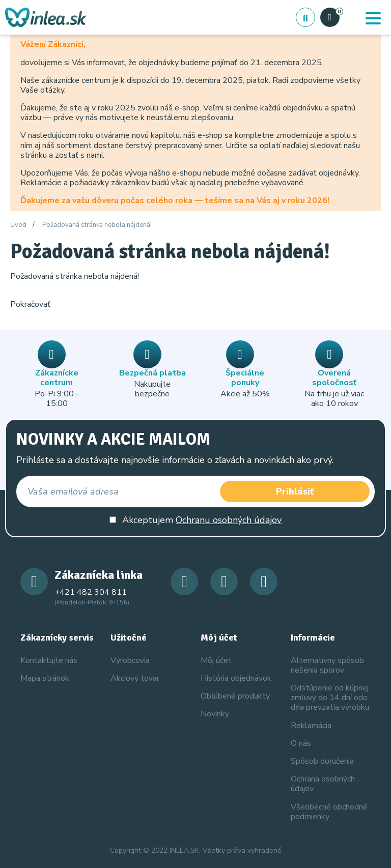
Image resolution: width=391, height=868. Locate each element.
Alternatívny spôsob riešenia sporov (327, 665)
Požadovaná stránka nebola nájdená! (97, 225)
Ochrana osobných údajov (323, 784)
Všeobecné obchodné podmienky (329, 812)
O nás (301, 743)
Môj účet (216, 660)
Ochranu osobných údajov (229, 520)
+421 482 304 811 (91, 592)
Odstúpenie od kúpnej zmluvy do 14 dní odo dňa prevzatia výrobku (330, 698)
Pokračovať (30, 304)
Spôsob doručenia (322, 761)
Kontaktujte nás (49, 660)
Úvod (18, 225)
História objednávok (236, 678)
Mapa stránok (45, 678)
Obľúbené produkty (235, 696)
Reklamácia (311, 726)
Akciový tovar (135, 678)
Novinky (215, 714)
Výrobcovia (130, 660)
